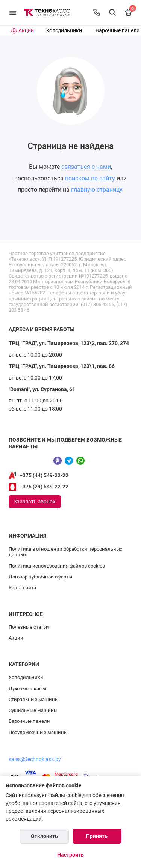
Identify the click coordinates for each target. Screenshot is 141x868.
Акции (16, 638)
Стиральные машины (34, 699)
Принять (97, 836)
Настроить (70, 855)
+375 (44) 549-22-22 (44, 475)
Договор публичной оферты (40, 577)
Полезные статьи (29, 627)
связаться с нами (86, 167)
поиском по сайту (90, 178)
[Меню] (13, 13)
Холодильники (64, 31)
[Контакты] (97, 12)
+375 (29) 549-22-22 (44, 487)
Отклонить (44, 836)
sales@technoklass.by (35, 759)
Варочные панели (117, 31)
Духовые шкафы (27, 689)
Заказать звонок (35, 502)
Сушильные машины (33, 710)
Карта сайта (22, 588)
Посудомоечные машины (38, 732)
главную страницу (97, 190)
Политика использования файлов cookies (57, 566)
